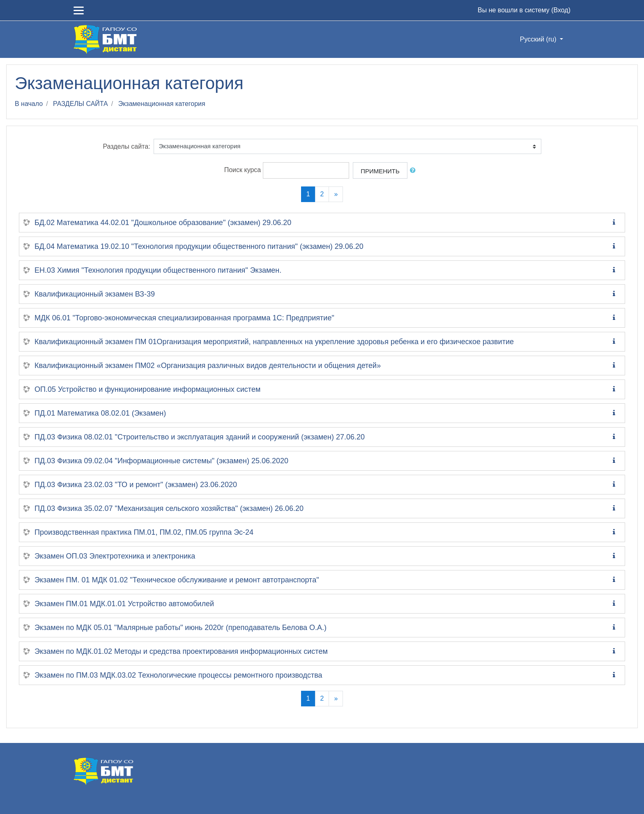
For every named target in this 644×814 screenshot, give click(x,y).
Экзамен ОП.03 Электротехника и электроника (115, 556)
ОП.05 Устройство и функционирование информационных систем (147, 389)
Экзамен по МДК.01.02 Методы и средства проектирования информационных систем (181, 651)
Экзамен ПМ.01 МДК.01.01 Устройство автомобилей (124, 604)
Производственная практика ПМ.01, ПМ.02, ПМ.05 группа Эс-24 (144, 532)
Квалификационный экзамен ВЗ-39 (95, 294)
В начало (29, 104)
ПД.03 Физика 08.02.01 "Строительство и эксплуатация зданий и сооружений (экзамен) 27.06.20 (200, 437)
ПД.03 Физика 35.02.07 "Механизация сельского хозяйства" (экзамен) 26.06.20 (169, 508)
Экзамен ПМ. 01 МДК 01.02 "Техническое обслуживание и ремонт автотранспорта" (177, 580)
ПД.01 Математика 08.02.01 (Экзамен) (100, 413)
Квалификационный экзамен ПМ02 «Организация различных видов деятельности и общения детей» (208, 366)
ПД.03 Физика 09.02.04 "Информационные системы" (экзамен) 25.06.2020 (161, 461)
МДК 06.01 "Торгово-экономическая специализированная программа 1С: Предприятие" (184, 318)
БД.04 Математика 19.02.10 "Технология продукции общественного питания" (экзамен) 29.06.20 (199, 246)
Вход (561, 10)
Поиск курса (243, 170)
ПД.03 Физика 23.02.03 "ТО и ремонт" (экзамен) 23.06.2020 (136, 485)
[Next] (336, 194)
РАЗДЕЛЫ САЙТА (80, 104)
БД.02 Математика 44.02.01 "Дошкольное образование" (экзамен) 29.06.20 (163, 223)
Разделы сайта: (126, 146)
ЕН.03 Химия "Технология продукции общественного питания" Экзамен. (158, 270)
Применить (380, 171)
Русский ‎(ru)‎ (539, 39)
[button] (414, 171)
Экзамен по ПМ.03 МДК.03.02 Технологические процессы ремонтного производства (178, 675)
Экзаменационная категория (162, 104)
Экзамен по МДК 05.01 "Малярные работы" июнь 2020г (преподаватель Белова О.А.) (181, 628)
